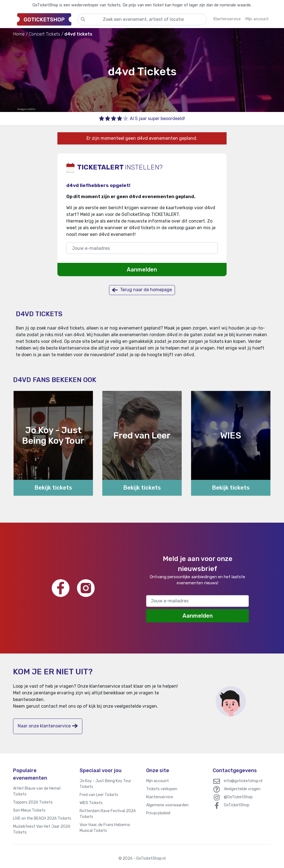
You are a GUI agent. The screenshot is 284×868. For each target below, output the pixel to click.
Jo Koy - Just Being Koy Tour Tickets (105, 784)
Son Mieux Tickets (29, 810)
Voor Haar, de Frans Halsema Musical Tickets (105, 828)
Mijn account (158, 781)
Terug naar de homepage (142, 290)
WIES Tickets (91, 803)
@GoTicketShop (238, 797)
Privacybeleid (158, 813)
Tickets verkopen (162, 789)
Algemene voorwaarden (167, 805)
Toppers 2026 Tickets (33, 802)
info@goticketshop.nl (243, 781)
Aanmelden (142, 270)
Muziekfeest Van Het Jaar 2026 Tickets (42, 829)
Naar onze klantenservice (48, 726)
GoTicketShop (237, 805)
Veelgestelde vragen (242, 789)
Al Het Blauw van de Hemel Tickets (37, 791)
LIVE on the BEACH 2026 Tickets (42, 818)
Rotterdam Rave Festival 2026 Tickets (108, 814)
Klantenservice (160, 797)
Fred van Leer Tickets (99, 795)
